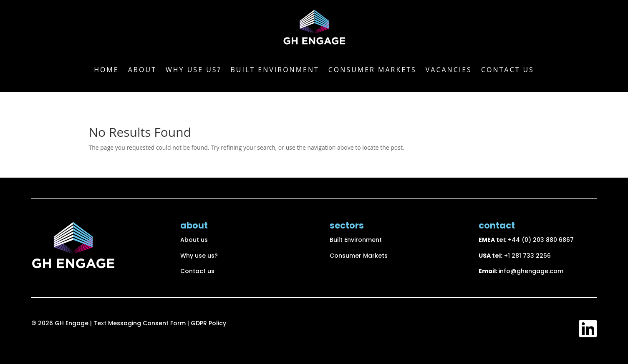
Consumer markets (372, 70)
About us (194, 240)
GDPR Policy (208, 323)
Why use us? (194, 70)
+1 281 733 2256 (527, 256)
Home (106, 70)
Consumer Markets (359, 256)
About (142, 70)
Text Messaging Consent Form (140, 323)
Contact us (508, 70)
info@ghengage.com (531, 271)
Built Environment (275, 70)
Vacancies (449, 70)
